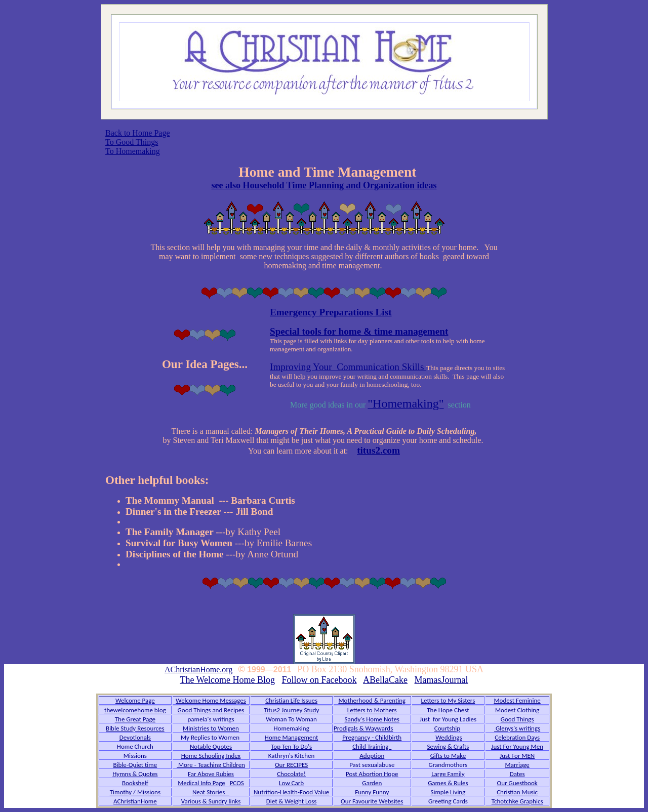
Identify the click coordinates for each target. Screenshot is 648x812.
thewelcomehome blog (135, 710)
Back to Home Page (138, 133)
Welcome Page (135, 700)
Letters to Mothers (372, 710)
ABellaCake (385, 680)
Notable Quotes (211, 746)
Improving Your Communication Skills (348, 367)
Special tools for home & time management (359, 331)
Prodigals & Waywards (363, 728)
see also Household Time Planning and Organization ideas (324, 185)
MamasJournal (441, 680)
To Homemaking (133, 151)
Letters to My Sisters (448, 700)
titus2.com (378, 450)
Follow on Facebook (319, 680)
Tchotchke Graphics (517, 801)
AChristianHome (135, 801)
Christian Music (517, 792)
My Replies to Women (211, 737)
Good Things (517, 719)
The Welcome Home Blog (227, 680)
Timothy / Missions (135, 792)
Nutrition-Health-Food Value (291, 792)
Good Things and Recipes (211, 710)
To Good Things (132, 142)
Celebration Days (517, 737)
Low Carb (291, 783)
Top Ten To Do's (291, 746)
